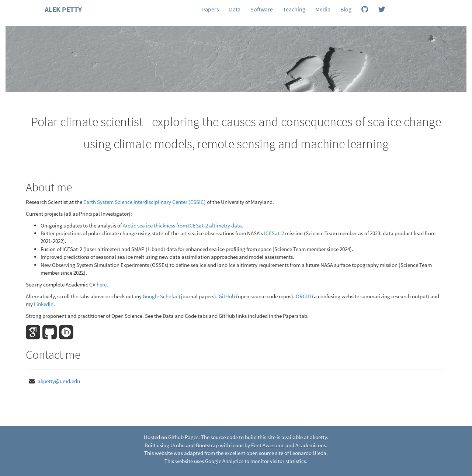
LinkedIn (44, 304)
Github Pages (183, 437)
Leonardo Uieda (308, 453)
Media (323, 9)
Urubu (178, 445)
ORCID (303, 296)
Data (235, 9)
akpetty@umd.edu (59, 381)
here (102, 284)
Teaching (294, 9)
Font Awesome (268, 445)
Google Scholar (160, 296)
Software (262, 9)
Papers (211, 9)
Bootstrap (207, 445)
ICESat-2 (274, 233)
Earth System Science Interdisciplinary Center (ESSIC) (145, 202)
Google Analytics (224, 461)
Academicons (311, 445)
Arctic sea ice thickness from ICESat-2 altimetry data (182, 225)
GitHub (227, 296)
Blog (346, 9)
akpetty (318, 437)
